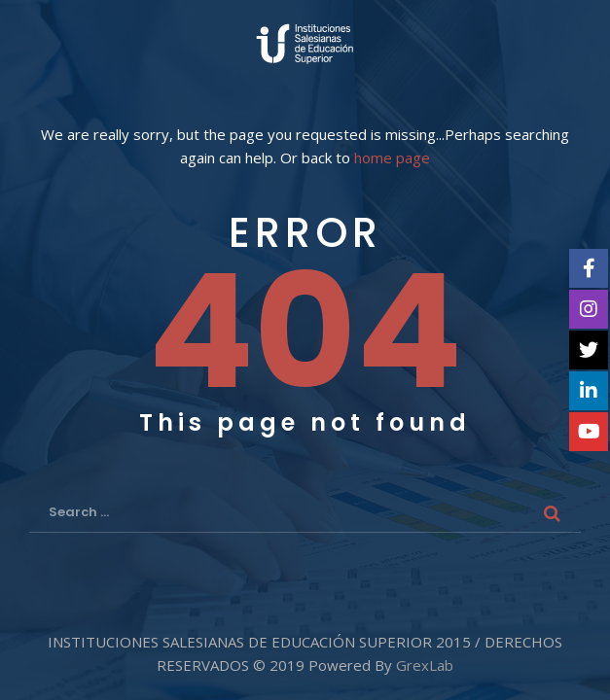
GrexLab (425, 665)
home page (392, 158)
